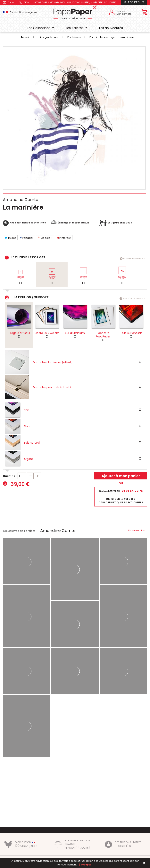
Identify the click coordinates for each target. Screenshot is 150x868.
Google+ (45, 238)
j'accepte (85, 865)
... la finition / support (75, 298)
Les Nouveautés (111, 28)
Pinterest (64, 238)
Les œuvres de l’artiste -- (39, 531)
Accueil (25, 37)
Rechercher (134, 2)
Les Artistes (75, 28)
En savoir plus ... (138, 530)
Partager (27, 238)
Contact (9, 2)
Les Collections (39, 28)
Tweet (10, 238)
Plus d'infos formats (133, 259)
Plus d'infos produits (132, 298)
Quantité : (10, 476)
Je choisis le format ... (75, 258)
